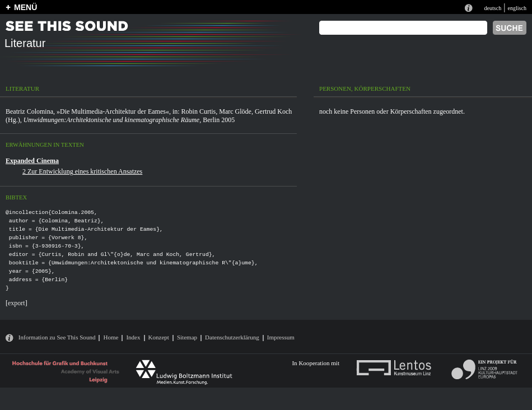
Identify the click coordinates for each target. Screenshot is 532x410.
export (17, 303)
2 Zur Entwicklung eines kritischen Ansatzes (82, 171)
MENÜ (25, 7)
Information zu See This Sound (57, 337)
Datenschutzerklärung (232, 337)
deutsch (493, 8)
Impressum (281, 337)
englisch (517, 8)
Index (133, 337)
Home (111, 337)
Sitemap (187, 337)
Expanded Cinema (32, 161)
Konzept (159, 337)
